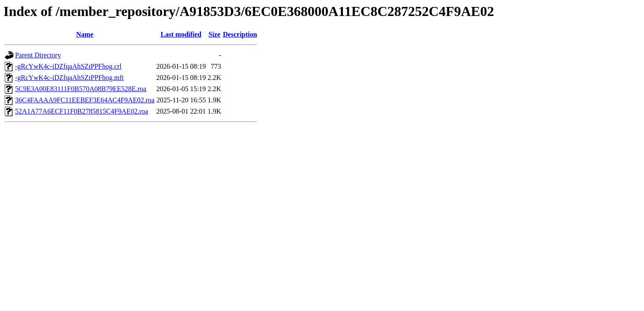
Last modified (181, 34)
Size (214, 34)
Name (85, 34)
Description (240, 34)
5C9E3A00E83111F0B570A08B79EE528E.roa (81, 89)
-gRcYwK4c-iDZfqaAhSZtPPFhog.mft (69, 78)
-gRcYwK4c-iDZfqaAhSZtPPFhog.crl (68, 66)
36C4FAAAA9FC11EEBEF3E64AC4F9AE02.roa (85, 100)
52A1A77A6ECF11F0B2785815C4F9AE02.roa (82, 111)
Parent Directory (38, 55)
